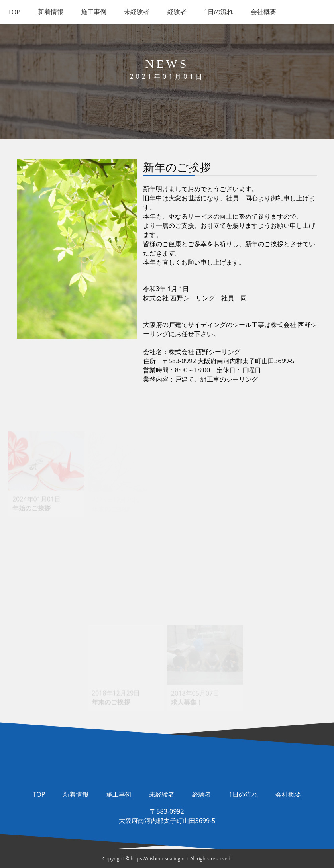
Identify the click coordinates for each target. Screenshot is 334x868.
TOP (39, 794)
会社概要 (288, 794)
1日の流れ (243, 794)
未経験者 (162, 794)
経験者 (202, 794)
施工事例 (119, 794)
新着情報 (76, 794)
